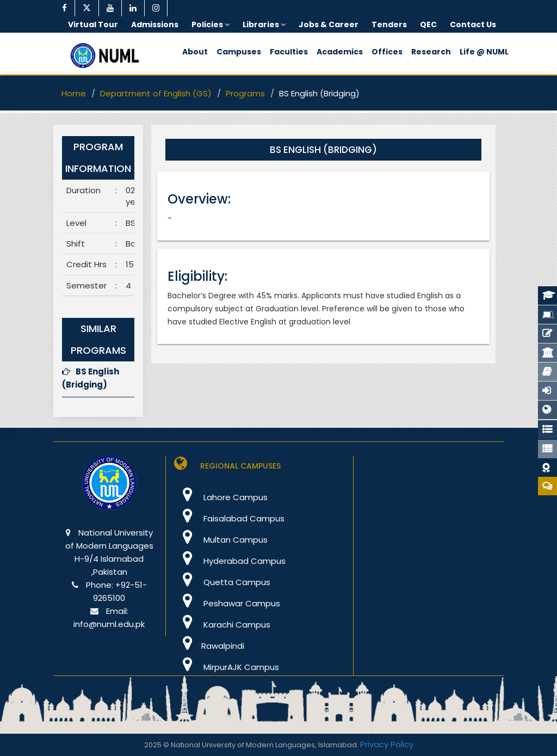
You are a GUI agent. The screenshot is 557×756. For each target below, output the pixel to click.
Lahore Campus (221, 497)
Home (74, 93)
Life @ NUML (484, 52)
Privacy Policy (387, 744)
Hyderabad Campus (230, 561)
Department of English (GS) (156, 93)
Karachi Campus (222, 625)
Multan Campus (221, 540)
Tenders (389, 24)
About (195, 52)
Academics (340, 52)
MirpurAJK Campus (227, 667)
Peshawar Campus (227, 603)
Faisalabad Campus (229, 518)
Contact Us (473, 24)
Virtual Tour (93, 24)
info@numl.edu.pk (109, 624)
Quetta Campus (222, 582)
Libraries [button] (264, 24)
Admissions (155, 24)
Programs (245, 93)
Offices (387, 52)
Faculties (289, 52)
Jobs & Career (329, 24)
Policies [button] (211, 24)
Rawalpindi (209, 646)
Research (431, 52)
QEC (428, 24)
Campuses (239, 52)
